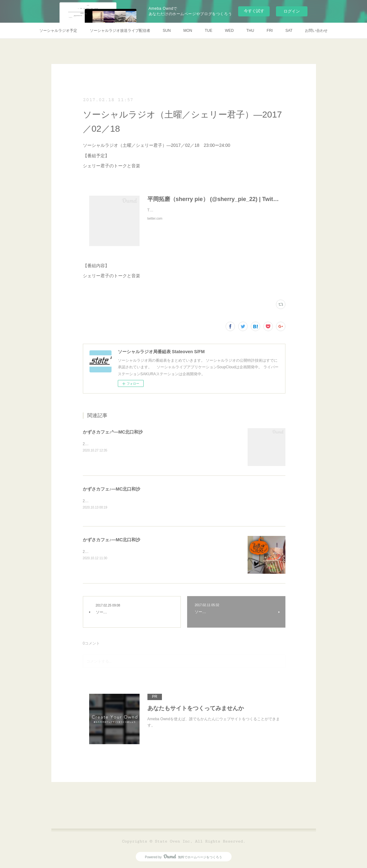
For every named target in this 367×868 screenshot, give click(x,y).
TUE (209, 31)
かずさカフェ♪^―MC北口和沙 (113, 432)
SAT (289, 31)
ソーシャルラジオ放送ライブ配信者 (120, 31)
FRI (270, 31)
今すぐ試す (254, 11)
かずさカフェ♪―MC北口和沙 (112, 489)
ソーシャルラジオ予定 (58, 31)
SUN (167, 31)
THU (250, 31)
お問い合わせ (316, 31)
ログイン (292, 11)
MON (188, 31)
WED (229, 31)
